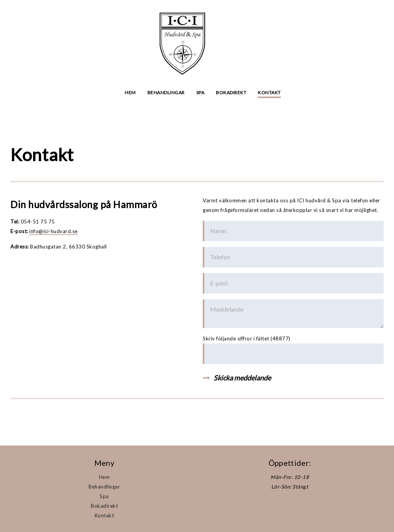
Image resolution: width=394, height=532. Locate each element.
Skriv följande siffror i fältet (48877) (247, 339)
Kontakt (269, 93)
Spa (200, 93)
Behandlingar (166, 93)
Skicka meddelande (242, 378)
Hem (130, 93)
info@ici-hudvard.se (53, 231)
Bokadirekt (231, 93)
